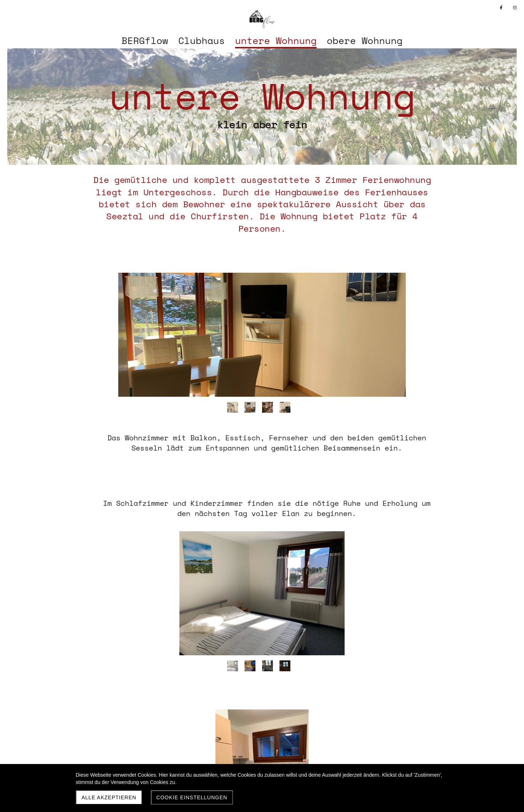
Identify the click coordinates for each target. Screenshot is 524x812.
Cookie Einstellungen (192, 797)
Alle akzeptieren (109, 797)
